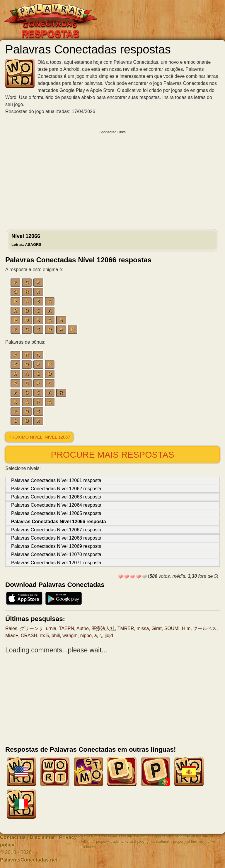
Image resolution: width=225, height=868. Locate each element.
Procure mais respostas (112, 455)
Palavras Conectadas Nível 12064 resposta (56, 505)
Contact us (13, 837)
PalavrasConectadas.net (29, 860)
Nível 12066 (26, 240)
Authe (83, 628)
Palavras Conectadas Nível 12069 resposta (56, 546)
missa (143, 628)
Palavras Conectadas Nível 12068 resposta (56, 538)
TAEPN (67, 628)
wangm (70, 636)
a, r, (98, 636)
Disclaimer (42, 837)
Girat (157, 628)
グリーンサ (32, 628)
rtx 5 (44, 636)
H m (186, 628)
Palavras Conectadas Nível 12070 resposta (56, 554)
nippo (86, 636)
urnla (51, 628)
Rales (11, 628)
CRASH (29, 636)
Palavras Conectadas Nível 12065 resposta (56, 513)
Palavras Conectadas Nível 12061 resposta (56, 480)
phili (56, 636)
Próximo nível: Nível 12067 (39, 437)
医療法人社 (103, 628)
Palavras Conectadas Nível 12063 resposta (56, 497)
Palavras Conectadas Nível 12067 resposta (56, 530)
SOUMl (172, 628)
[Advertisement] (112, 178)
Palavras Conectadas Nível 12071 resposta (56, 563)
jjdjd (109, 636)
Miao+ (12, 636)
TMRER (126, 628)
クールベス (205, 628)
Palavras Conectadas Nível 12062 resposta (56, 489)
